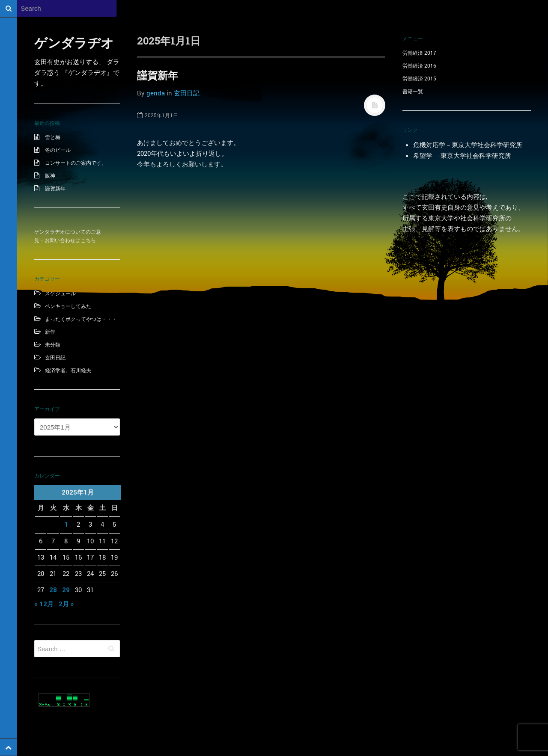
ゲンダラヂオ (74, 43)
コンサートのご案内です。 (76, 163)
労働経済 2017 (419, 53)
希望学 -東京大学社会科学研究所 (462, 155)
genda (156, 93)
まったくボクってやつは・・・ (81, 319)
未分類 (53, 344)
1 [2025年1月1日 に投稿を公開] (66, 525)
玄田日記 (55, 357)
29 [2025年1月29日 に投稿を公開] (66, 590)
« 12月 (44, 604)
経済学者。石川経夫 (68, 370)
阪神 (50, 175)
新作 (50, 332)
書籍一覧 (413, 91)
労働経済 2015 (419, 78)
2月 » (66, 604)
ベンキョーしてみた (68, 306)
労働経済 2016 (419, 65)
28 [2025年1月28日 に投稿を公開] (53, 590)
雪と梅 (53, 137)
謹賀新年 (55, 188)
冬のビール (58, 150)
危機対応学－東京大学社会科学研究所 (468, 145)
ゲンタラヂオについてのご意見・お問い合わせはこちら (68, 236)
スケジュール (60, 293)
